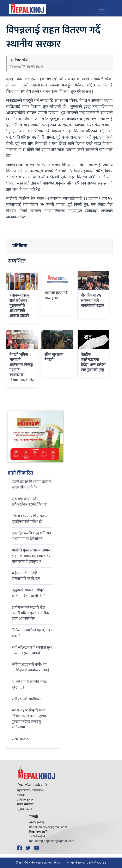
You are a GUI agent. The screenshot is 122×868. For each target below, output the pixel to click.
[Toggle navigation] (101, 10)
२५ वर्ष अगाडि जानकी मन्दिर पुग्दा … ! (30, 685)
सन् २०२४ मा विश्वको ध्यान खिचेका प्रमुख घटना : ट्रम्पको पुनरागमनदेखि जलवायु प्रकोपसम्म (30, 719)
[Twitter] (29, 848)
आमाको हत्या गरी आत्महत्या (56, 295)
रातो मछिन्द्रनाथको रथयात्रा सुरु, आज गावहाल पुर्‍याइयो (32, 650)
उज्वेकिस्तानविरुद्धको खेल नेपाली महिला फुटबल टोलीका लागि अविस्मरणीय (31, 613)
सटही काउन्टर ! (22, 739)
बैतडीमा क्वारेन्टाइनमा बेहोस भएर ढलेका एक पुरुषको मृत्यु (93, 362)
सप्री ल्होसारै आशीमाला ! (28, 699)
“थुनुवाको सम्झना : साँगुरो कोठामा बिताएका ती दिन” (28, 593)
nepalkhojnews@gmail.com (48, 827)
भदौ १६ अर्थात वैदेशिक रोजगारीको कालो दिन (26, 576)
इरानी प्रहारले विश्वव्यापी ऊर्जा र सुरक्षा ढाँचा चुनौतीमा (31, 484)
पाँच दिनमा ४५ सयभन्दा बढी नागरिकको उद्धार (92, 301)
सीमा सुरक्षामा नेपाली (54, 357)
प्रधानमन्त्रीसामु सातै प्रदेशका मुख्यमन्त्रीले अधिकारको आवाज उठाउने (19, 306)
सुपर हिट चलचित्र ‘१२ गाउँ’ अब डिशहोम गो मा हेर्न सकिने (31, 536)
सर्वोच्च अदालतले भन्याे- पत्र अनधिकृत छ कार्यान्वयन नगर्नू (30, 667)
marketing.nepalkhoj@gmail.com (52, 841)
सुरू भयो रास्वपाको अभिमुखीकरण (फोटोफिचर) (30, 502)
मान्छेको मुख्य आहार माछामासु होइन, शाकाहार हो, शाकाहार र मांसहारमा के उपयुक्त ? (31, 556)
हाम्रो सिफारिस (21, 473)
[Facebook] (20, 848)
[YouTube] (37, 848)
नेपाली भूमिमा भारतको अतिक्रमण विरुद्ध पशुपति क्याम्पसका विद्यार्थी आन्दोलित (22, 367)
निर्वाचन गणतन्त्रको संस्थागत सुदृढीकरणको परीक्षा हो (30, 519)
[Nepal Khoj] (27, 9)
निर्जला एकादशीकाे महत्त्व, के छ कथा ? (32, 633)
